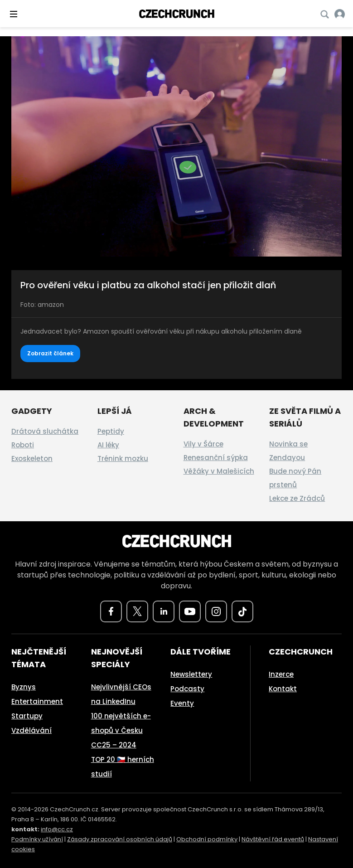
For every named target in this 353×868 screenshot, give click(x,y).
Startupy (27, 716)
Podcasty (187, 689)
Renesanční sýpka (216, 458)
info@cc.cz (57, 829)
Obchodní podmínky (207, 839)
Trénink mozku (123, 458)
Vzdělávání (31, 730)
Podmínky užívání (37, 839)
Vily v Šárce (203, 444)
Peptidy (111, 431)
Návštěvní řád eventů (273, 839)
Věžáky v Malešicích (219, 471)
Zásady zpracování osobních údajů (120, 839)
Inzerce (281, 674)
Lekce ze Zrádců (297, 498)
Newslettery (191, 674)
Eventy (182, 703)
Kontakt (283, 689)
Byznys (24, 687)
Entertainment (37, 701)
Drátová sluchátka (45, 431)
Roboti (23, 445)
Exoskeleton (32, 458)
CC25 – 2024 (114, 745)
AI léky (108, 445)
